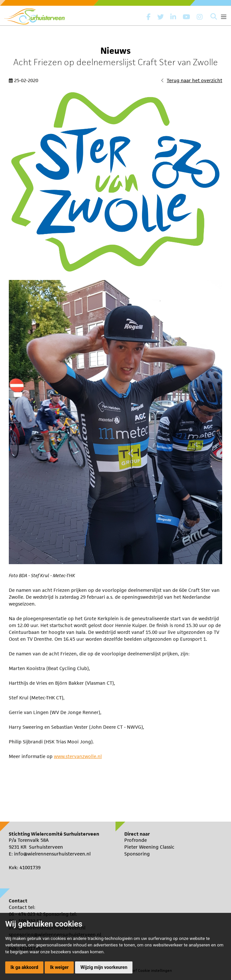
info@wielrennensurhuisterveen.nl (52, 854)
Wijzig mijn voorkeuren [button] (104, 967)
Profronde (136, 840)
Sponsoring (137, 854)
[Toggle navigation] (224, 17)
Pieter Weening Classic (149, 847)
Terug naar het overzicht (194, 80)
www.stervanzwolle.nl (78, 756)
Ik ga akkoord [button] (24, 967)
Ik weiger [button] (59, 967)
